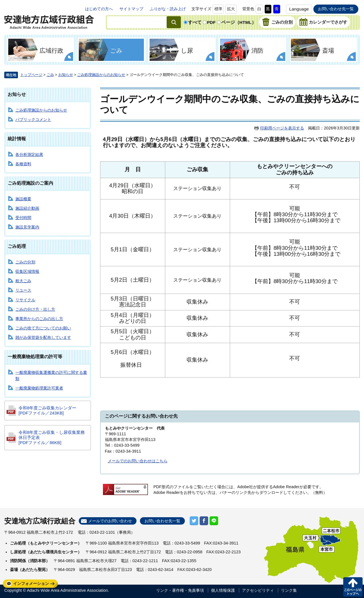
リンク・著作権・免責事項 (180, 590)
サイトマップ (131, 9)
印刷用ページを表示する (282, 128)
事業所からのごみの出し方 (39, 319)
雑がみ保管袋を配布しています (43, 337)
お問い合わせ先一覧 (336, 9)
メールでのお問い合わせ (110, 521)
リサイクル (25, 300)
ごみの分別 (282, 22)
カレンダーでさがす (328, 22)
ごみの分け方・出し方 (35, 309)
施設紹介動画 (27, 208)
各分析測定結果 (29, 154)
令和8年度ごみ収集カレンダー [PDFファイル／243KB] (47, 410)
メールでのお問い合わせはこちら (138, 461)
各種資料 (23, 164)
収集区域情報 (27, 271)
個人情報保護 (223, 590)
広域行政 (51, 50)
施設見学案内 (27, 227)
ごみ (116, 50)
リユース (23, 290)
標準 (218, 9)
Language (299, 9)
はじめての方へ (99, 9)
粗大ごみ (23, 281)
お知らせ (66, 75)
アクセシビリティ (258, 590)
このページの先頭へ (353, 587)
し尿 (187, 50)
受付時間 (23, 218)
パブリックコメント (33, 119)
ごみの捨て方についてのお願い (43, 328)
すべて (195, 22)
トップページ (31, 75)
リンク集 (289, 590)
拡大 (231, 9)
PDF (211, 22)
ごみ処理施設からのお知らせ (101, 75)
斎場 (328, 50)
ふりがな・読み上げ (168, 9)
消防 (257, 50)
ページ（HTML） (239, 22)
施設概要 (23, 199)
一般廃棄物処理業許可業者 (39, 388)
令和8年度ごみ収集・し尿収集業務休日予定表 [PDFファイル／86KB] (52, 437)
